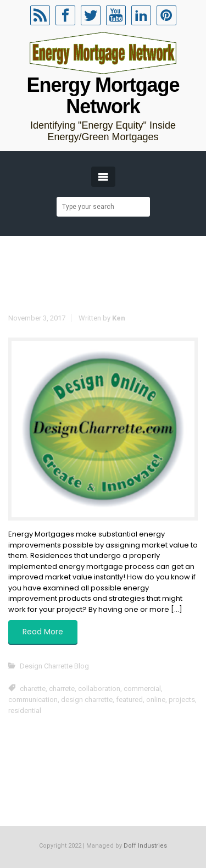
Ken (119, 318)
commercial (142, 689)
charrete (62, 689)
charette (33, 689)
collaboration (99, 689)
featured (129, 700)
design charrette (87, 700)
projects (182, 700)
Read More (43, 632)
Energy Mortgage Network (103, 96)
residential (25, 711)
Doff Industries (145, 846)
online (156, 700)
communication (33, 700)
